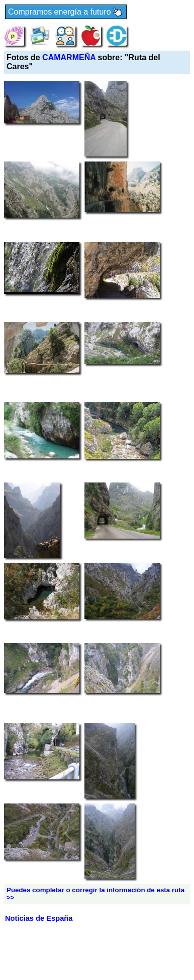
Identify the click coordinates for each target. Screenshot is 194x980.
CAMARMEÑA (69, 57)
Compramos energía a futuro (66, 12)
